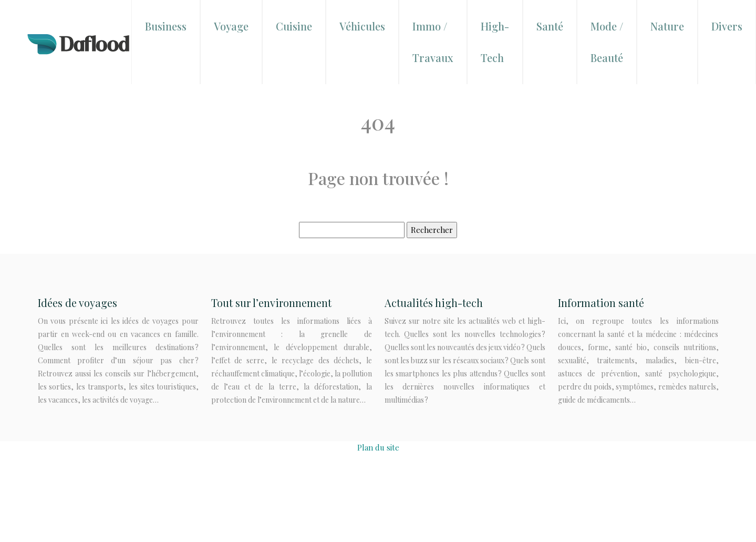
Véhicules (362, 26)
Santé (550, 26)
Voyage (231, 26)
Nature (667, 26)
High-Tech (495, 42)
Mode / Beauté (607, 42)
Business (166, 26)
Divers (727, 26)
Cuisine (294, 26)
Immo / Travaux (433, 42)
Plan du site (378, 447)
